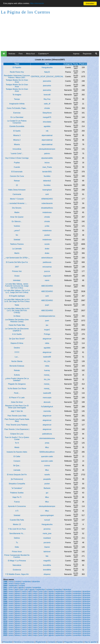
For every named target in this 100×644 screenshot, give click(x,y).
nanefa (47, 475)
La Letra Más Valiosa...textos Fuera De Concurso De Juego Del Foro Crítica (17, 286)
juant (47, 321)
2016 (5, 617)
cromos (47, 466)
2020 (5, 625)
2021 (5, 627)
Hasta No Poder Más (17, 325)
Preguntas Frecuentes (74, 642)
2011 (5, 607)
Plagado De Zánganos (17, 384)
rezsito (47, 244)
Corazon (17, 461)
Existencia (17, 570)
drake (47, 249)
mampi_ (47, 375)
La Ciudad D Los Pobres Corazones (17, 122)
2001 (5, 587)
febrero (18, 591)
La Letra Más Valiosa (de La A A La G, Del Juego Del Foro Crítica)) (17, 311)
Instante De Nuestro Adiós (17, 452)
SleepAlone (47, 113)
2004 (5, 593)
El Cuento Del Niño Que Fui (17, 262)
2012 (5, 609)
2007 (17, 267)
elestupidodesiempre (47, 149)
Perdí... (17, 393)
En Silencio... (17, 221)
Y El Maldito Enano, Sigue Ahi (17, 574)
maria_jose (47, 533)
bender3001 (47, 172)
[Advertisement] (50, 34)
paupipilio (47, 479)
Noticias (12, 54)
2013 (5, 611)
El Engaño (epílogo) (17, 296)
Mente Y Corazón (17, 199)
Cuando (17, 167)
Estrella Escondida (17, 126)
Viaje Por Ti (17, 497)
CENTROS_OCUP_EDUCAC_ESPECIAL (47, 77)
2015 (5, 615)
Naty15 (47, 72)
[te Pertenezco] (17, 479)
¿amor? (17, 231)
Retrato (17, 370)
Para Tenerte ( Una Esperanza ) (17, 429)
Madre (17, 212)
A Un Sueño (17, 334)
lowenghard (47, 190)
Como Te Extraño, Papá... (17, 108)
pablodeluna (47, 434)
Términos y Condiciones (24, 642)
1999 (5, 584)
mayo (35, 591)
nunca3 (47, 520)
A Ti (17, 511)
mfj (47, 131)
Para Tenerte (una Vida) (17, 416)
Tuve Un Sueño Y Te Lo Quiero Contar (17, 438)
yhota (47, 443)
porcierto (47, 543)
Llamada (17, 470)
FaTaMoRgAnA (47, 407)
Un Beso (17, 316)
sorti (47, 194)
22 (17, 185)
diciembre (36, 582)
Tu (17, 543)
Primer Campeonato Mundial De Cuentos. (17, 556)
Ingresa (76, 54)
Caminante (17, 194)
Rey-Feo (47, 99)
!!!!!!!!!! (17, 352)
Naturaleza (17, 565)
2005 (5, 595)
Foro (21, 54)
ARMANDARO (47, 199)
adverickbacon (47, 258)
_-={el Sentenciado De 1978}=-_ (17, 258)
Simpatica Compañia (17, 484)
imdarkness (47, 212)
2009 (5, 603)
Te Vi (17, 443)
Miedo (17, 447)
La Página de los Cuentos (26, 12)
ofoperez (47, 574)
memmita (47, 411)
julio (16, 587)
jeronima (47, 529)
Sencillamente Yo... (17, 533)
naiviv (47, 280)
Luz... (17, 357)
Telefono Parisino (17, 244)
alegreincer (47, 339)
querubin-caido (47, 456)
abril (16, 589)
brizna (47, 163)
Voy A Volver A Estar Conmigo (17, 158)
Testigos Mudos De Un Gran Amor (17, 81)
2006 (5, 597)
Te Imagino (17, 95)
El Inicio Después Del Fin (17, 475)
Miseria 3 (17, 135)
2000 (5, 585)
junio (23, 584)
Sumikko (47, 176)
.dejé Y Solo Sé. (17, 411)
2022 (5, 629)
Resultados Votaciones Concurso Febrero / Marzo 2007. (17, 77)
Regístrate (87, 54)
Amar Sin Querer (17, 217)
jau (47, 325)
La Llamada (17, 249)
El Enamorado (17, 172)
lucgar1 (47, 330)
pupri (47, 305)
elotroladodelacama (47, 438)
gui (47, 493)
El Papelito (17, 67)
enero (11, 584)
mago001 (47, 561)
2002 (5, 589)
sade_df (47, 104)
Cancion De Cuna (17, 176)
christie (47, 108)
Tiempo (17, 99)
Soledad (17, 240)
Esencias (17, 113)
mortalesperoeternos (47, 316)
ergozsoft (47, 276)
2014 (5, 613)
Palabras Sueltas (17, 493)
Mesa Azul (30, 54)
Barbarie (47, 488)
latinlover (47, 552)
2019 (5, 623)
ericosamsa (47, 267)
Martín (17, 253)
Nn (17, 235)
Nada (17, 305)
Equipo (60, 642)
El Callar (17, 456)
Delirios (17, 538)
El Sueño (17, 131)
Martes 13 (17, 524)
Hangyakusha (47, 67)
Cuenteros (43, 54)
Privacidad (8, 642)
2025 (5, 635)
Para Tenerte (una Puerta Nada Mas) (17, 420)
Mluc (47, 447)
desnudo (47, 402)
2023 (5, 631)
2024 (5, 633)
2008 (5, 601)
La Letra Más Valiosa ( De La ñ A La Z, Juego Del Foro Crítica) (17, 291)
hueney (47, 370)
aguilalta (47, 126)
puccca (47, 271)
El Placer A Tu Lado (17, 398)
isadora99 (47, 357)
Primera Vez (17, 271)
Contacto (51, 642)
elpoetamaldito (47, 158)
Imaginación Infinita (17, 104)
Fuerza (17, 502)
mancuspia (47, 398)
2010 (5, 605)
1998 (5, 582)
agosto (21, 587)
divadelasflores (47, 208)
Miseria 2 (17, 140)
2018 (5, 621)
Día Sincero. (17, 208)
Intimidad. (17, 280)
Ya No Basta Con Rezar (17, 389)
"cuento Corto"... (17, 154)
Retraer (17, 181)
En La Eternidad (17, 117)
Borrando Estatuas (17, 366)
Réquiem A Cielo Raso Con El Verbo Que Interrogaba (17, 407)
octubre (18, 582)
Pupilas (17, 163)
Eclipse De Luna (17, 434)
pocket (47, 235)
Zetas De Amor (17, 402)
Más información (37, 3)
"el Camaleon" (17, 488)
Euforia (17, 375)
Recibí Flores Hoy (17, 72)
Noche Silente (17, 361)
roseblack (47, 538)
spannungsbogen (47, 515)
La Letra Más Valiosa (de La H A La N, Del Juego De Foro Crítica (17, 300)
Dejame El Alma (17, 343)
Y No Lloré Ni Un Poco (17, 529)
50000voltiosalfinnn (47, 452)
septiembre (13, 585)
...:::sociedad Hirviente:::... (17, 203)
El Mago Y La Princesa (17, 561)
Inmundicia (17, 149)
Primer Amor (17, 552)
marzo (11, 582)
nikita (47, 343)
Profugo (47, 334)
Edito (17, 547)
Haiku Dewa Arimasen (17, 190)
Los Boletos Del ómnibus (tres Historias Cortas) (17, 321)
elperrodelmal (47, 135)
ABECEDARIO (47, 286)
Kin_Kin (47, 361)
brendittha (47, 565)
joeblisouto (47, 262)
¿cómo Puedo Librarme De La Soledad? (17, 379)
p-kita (47, 226)
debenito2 (47, 181)
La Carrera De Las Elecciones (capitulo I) (17, 330)
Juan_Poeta (47, 167)
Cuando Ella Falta (17, 520)
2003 (5, 591)
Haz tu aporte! (91, 642)
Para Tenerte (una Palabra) (17, 425)
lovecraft (47, 95)
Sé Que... (17, 466)
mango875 (47, 117)
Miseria (17, 144)
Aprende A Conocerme (17, 506)
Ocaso (17, 276)
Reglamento (41, 642)
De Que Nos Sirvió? (17, 339)
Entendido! (90, 3)
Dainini (47, 547)
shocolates (47, 122)
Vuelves (17, 226)
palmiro (47, 154)
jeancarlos (47, 81)
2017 (5, 619)
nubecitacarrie (47, 203)
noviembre (27, 582)
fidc (47, 556)
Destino (17, 348)
